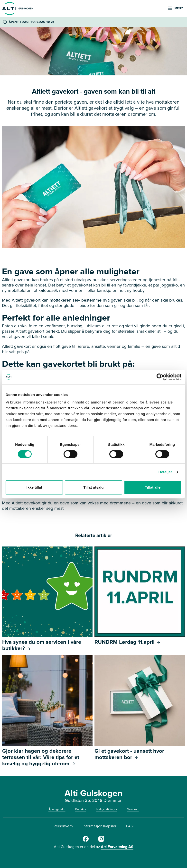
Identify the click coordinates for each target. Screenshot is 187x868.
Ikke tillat (34, 487)
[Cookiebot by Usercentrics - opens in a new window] (160, 377)
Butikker (81, 809)
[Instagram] (101, 841)
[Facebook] (86, 841)
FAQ (130, 826)
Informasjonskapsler (99, 826)
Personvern (63, 826)
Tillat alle (153, 487)
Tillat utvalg (93, 487)
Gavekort (133, 809)
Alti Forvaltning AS (117, 847)
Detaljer (165, 472)
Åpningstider (57, 809)
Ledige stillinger (107, 809)
